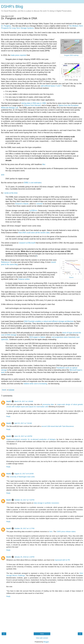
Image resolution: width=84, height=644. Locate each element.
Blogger (46, 642)
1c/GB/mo (33, 211)
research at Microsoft (27, 243)
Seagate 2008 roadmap (71, 55)
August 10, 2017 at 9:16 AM (24, 474)
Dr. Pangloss (6, 26)
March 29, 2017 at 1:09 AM (24, 401)
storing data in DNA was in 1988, (34, 103)
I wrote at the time (10, 193)
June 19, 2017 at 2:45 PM (23, 436)
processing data (48, 404)
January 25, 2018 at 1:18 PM (24, 557)
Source (71, 277)
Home (42, 634)
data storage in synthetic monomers (46, 503)
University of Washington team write (22, 477)
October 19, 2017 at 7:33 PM (24, 500)
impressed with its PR (62, 560)
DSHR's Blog (12, 6)
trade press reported (19, 55)
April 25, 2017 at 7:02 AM (23, 423)
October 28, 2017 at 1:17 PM (24, 528)
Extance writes (24, 279)
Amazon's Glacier (22, 204)
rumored (39, 204)
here (51, 532)
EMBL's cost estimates (33, 183)
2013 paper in (37, 337)
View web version (42, 638)
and (3, 175)
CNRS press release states (66, 532)
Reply (8, 416)
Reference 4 (6, 262)
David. (9, 401)
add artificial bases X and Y (51, 86)
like (44, 164)
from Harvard (32, 105)
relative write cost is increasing (35, 384)
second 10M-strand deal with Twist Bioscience (58, 426)
